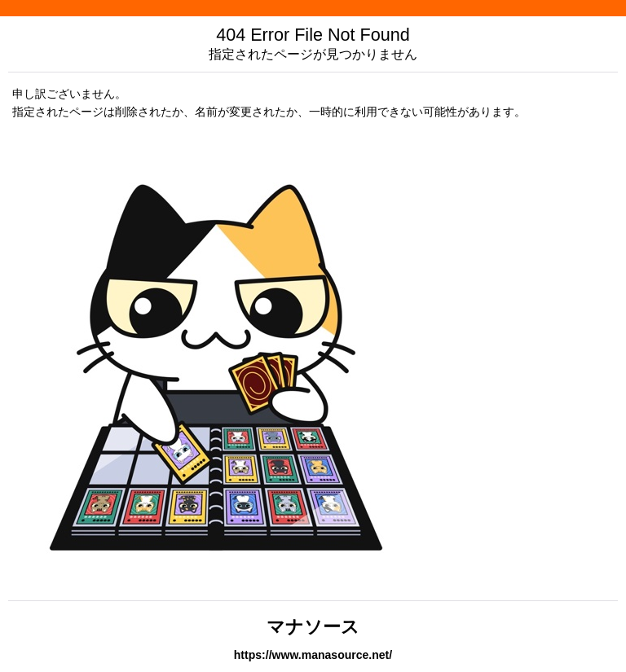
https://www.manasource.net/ (313, 655)
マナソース (313, 627)
